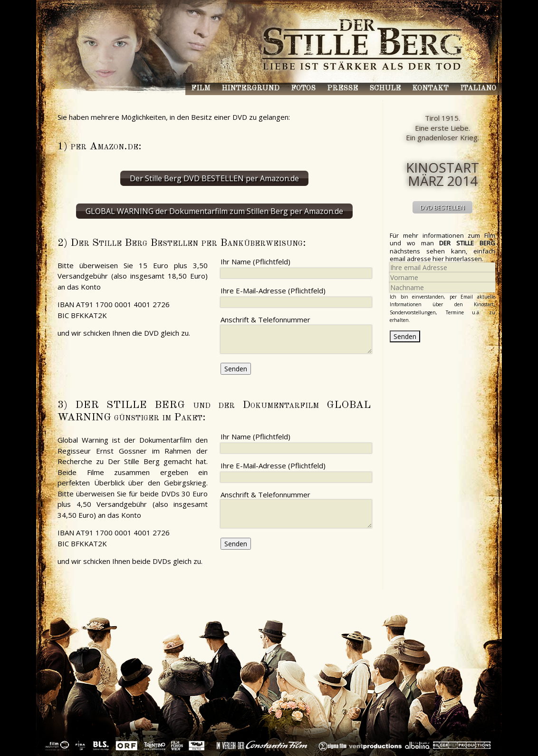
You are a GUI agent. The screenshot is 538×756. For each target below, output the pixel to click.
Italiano (478, 89)
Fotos (303, 89)
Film (201, 89)
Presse (342, 89)
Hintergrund (250, 89)
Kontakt (430, 89)
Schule (385, 89)
